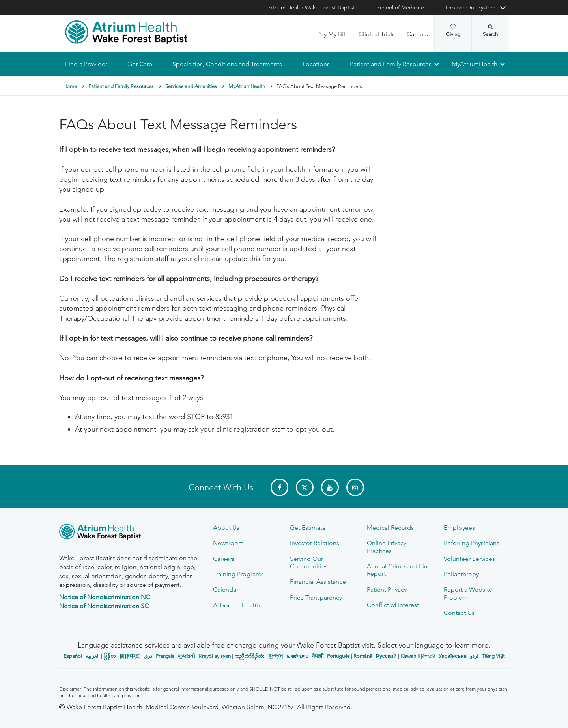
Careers (417, 34)
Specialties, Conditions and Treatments (227, 64)
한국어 (276, 656)
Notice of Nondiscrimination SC (104, 606)
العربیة (93, 656)
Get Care (140, 64)
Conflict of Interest (393, 605)
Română (363, 656)
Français (165, 656)
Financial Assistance (318, 582)
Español (73, 656)
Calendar (226, 589)
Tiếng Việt (493, 656)
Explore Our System (471, 7)
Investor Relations (315, 543)
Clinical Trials (377, 34)
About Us (226, 528)
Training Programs (238, 574)
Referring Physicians (472, 543)
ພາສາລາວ (298, 656)
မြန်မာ (110, 656)
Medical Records (390, 528)
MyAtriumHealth (475, 64)
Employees (459, 528)
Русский (386, 656)
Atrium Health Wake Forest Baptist (312, 7)
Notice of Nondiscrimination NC (105, 597)
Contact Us (459, 613)
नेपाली (318, 656)
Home (70, 86)
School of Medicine (400, 7)
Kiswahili (410, 656)
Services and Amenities (191, 86)
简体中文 (130, 656)
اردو (474, 656)
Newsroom (228, 543)
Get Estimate (308, 528)
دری (148, 656)
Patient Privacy (387, 589)
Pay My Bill (332, 34)
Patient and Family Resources (390, 64)
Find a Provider (86, 64)
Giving (453, 31)
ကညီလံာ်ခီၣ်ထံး (249, 656)
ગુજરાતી (187, 656)
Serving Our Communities (309, 562)
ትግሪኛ (429, 656)
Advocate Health (236, 605)
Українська (453, 656)
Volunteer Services (469, 559)
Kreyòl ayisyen (215, 656)
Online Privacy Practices (387, 547)
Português (338, 656)
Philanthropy (461, 574)
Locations (316, 64)
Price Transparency (316, 597)
